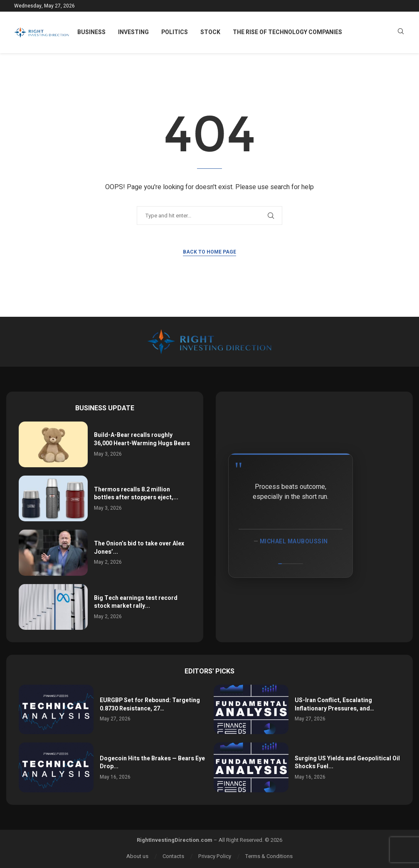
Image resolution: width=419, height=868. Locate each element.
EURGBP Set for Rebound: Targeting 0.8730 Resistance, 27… (150, 704)
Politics (175, 32)
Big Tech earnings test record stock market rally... (136, 602)
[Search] (401, 33)
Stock (210, 32)
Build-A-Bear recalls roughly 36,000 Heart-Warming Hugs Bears (142, 439)
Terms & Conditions (269, 856)
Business (91, 32)
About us (137, 856)
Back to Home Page (209, 252)
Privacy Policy (215, 856)
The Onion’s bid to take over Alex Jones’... (139, 548)
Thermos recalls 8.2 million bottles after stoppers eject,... (136, 494)
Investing (133, 32)
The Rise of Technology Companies (287, 32)
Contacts (173, 856)
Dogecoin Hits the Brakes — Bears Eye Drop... (152, 763)
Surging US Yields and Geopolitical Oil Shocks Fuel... (347, 763)
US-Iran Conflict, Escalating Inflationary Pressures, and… (334, 704)
